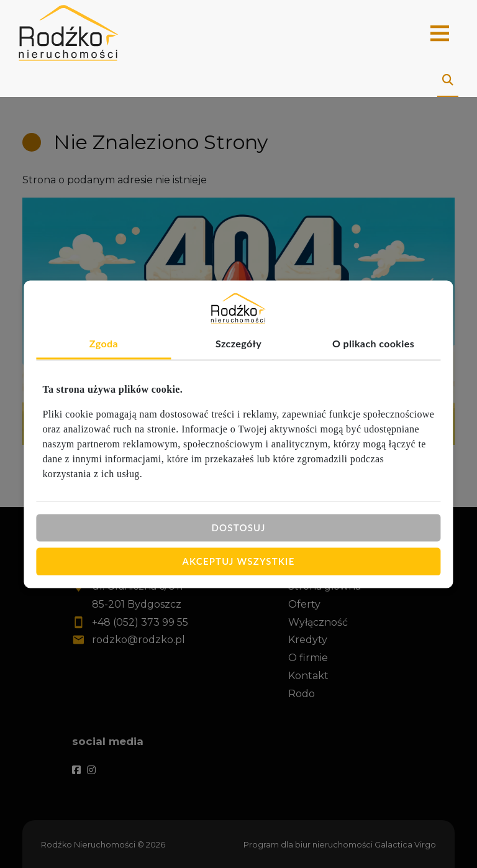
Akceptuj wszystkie (239, 561)
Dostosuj (238, 528)
